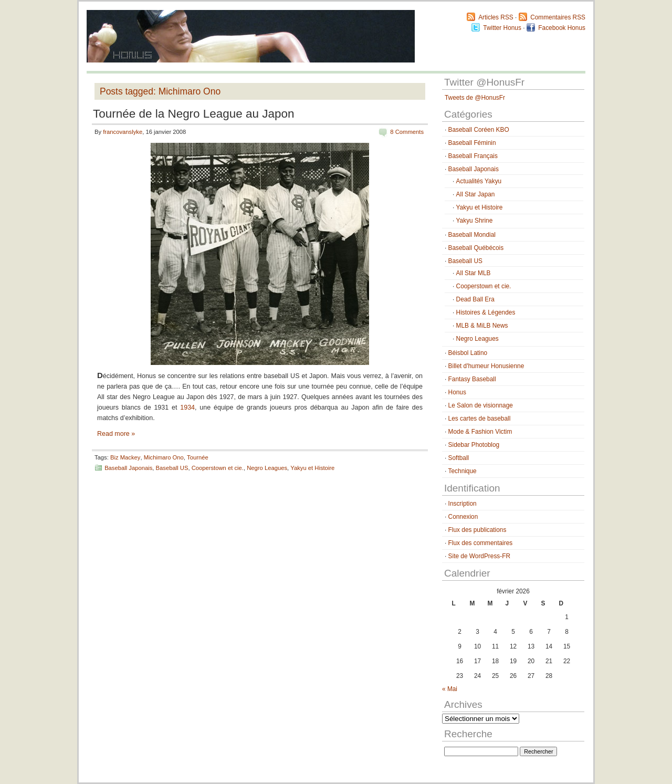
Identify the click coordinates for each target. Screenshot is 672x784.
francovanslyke (123, 132)
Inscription (463, 504)
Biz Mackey (125, 457)
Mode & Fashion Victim (480, 432)
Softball (459, 458)
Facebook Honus (562, 28)
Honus (457, 392)
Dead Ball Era (475, 299)
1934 (187, 407)
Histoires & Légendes (486, 312)
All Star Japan (476, 194)
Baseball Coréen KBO (479, 130)
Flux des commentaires (481, 543)
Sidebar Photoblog (474, 445)
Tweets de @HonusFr (475, 98)
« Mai (450, 689)
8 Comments (407, 132)
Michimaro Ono (164, 457)
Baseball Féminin (472, 143)
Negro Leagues (267, 468)
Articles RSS (496, 17)
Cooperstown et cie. (218, 468)
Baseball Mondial (472, 235)
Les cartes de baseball (480, 419)
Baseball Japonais (128, 468)
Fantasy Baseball (472, 379)
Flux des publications (477, 530)
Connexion (463, 517)
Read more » (116, 434)
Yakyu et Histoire (312, 468)
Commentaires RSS (558, 17)
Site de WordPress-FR (479, 556)
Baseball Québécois (476, 248)
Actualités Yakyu (479, 181)
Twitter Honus (502, 28)
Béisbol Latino (468, 353)
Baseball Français (473, 156)
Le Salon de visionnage (481, 405)
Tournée (198, 457)
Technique (463, 471)
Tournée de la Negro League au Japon (194, 114)
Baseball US (172, 468)
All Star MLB (474, 273)
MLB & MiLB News (482, 326)
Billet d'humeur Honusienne (486, 366)
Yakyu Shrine (475, 221)
